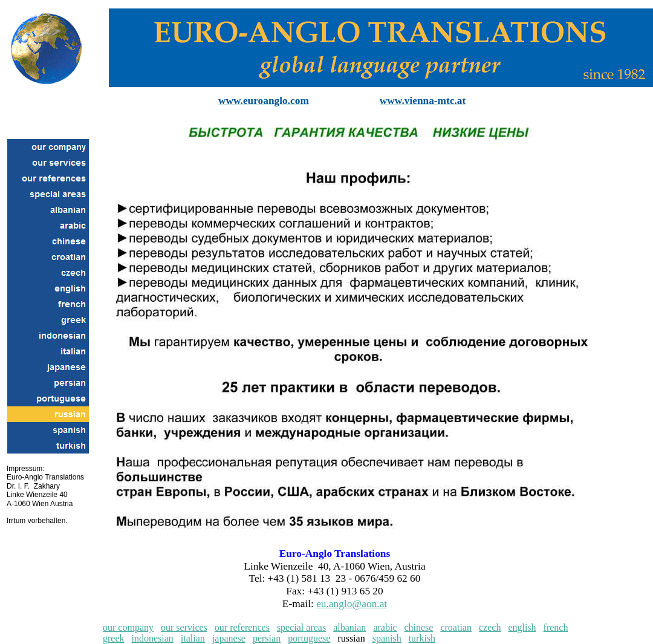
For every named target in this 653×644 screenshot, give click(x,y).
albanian (349, 627)
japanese (229, 638)
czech (490, 627)
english (522, 627)
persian (267, 638)
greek (114, 638)
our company (128, 627)
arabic (385, 627)
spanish (387, 638)
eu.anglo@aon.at (352, 604)
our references (242, 627)
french (556, 627)
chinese (418, 627)
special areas (301, 627)
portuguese (309, 638)
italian (193, 638)
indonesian (153, 638)
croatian (456, 627)
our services (184, 627)
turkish (422, 638)
